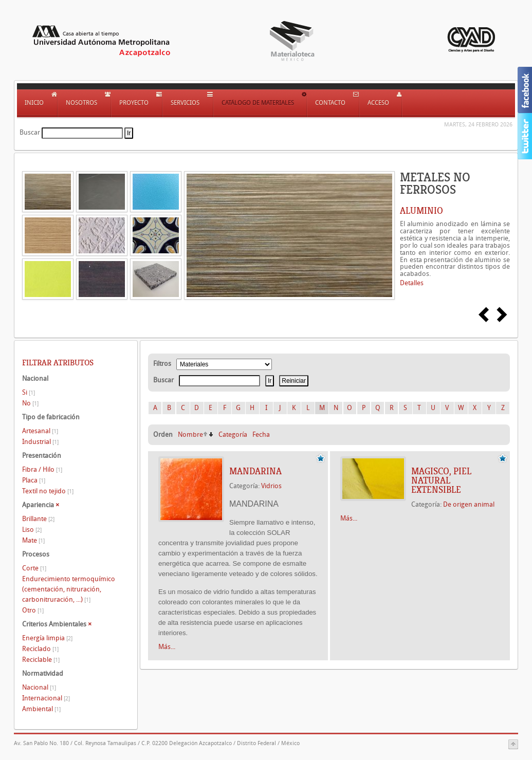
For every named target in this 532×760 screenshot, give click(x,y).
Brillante (38, 519)
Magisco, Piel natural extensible (441, 480)
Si (29, 392)
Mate (33, 540)
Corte (34, 568)
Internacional (46, 698)
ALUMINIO (421, 211)
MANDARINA (255, 471)
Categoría (233, 434)
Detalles (412, 283)
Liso (32, 530)
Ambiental (41, 709)
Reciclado (40, 649)
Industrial (40, 442)
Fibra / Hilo (42, 469)
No (30, 403)
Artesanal (40, 431)
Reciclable (41, 660)
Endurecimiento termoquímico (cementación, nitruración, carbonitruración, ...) (69, 589)
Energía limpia (47, 638)
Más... (167, 647)
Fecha (261, 434)
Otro (33, 610)
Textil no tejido (48, 491)
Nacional (39, 687)
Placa (34, 480)
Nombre (190, 434)
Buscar (30, 132)
